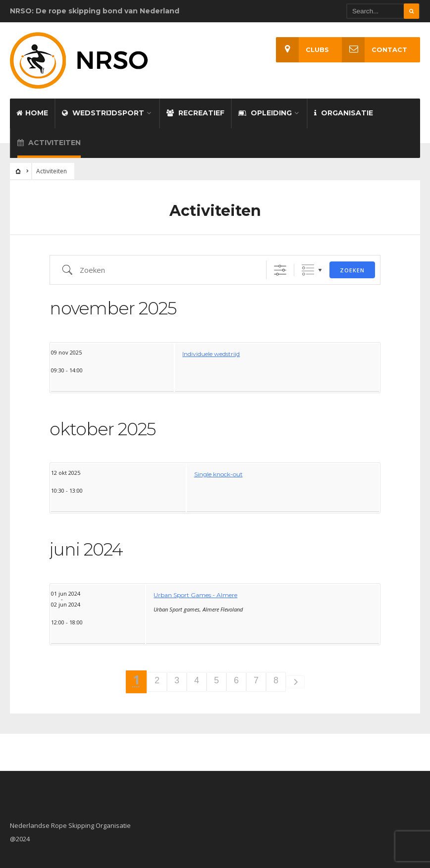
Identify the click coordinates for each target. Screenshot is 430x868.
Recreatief (195, 113)
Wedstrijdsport (103, 113)
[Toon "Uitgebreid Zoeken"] (280, 270)
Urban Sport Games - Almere (195, 595)
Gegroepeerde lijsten (308, 270)
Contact (375, 50)
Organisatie (344, 113)
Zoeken (352, 270)
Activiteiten (49, 143)
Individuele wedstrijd (211, 354)
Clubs (302, 50)
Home (32, 113)
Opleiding (265, 113)
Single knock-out (218, 474)
